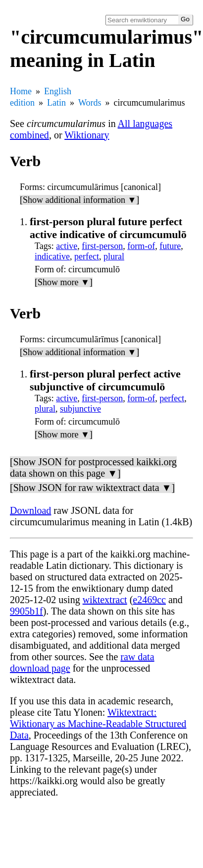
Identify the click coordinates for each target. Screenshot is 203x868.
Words (90, 103)
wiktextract (105, 600)
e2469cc (149, 600)
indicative (52, 256)
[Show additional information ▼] (79, 200)
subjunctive (80, 409)
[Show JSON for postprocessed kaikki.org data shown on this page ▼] (93, 467)
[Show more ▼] (64, 282)
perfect (87, 256)
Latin (56, 103)
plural (114, 256)
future (170, 246)
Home (21, 91)
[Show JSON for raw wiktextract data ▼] (92, 488)
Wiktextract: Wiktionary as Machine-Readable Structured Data (98, 724)
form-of (141, 246)
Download (30, 510)
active (67, 246)
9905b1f (26, 611)
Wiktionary (87, 135)
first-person (102, 246)
